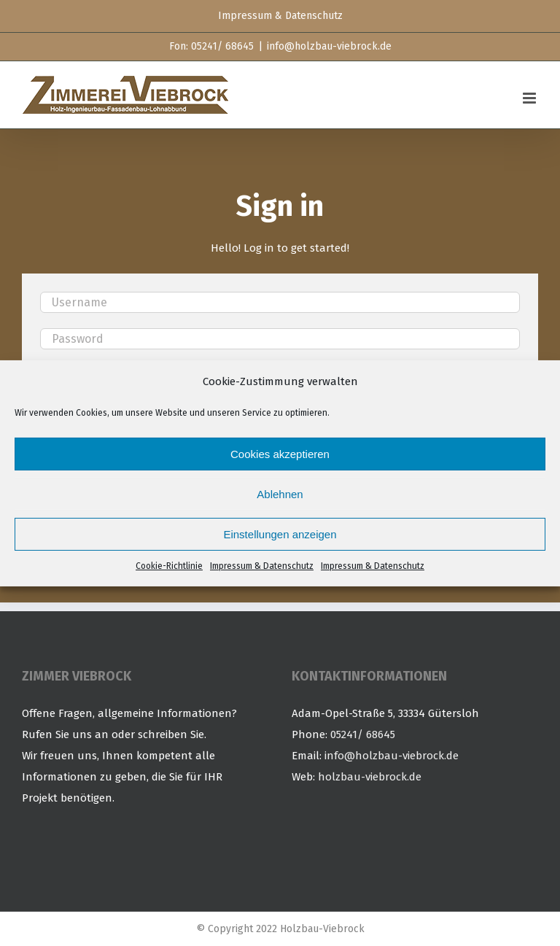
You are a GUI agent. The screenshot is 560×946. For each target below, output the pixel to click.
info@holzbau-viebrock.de (329, 46)
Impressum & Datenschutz (262, 566)
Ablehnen (280, 494)
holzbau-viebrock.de (370, 777)
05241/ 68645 (363, 734)
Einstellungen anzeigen (280, 534)
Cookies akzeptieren (280, 454)
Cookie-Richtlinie (169, 566)
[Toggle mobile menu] (530, 98)
